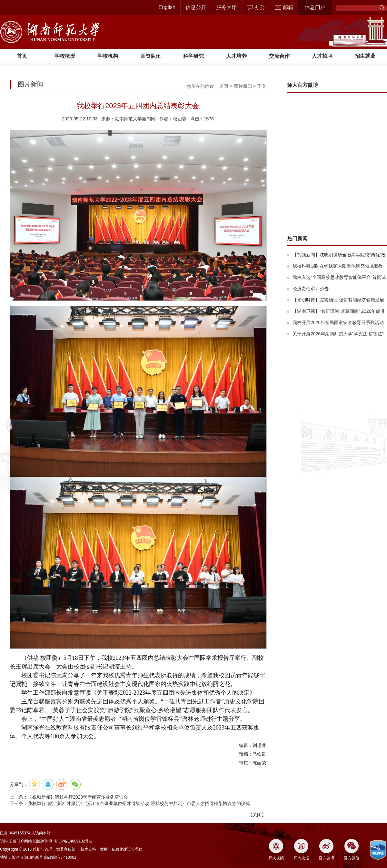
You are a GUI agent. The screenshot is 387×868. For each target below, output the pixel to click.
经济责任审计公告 (311, 289)
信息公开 (196, 7)
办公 (256, 7)
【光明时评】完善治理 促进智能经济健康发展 (338, 300)
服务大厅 (226, 7)
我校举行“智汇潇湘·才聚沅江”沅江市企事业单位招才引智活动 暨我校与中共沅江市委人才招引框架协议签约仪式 (139, 803)
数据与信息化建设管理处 (121, 849)
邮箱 (284, 7)
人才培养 (236, 56)
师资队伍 (151, 56)
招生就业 (365, 56)
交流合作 (279, 56)
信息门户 (315, 7)
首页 (22, 56)
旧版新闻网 (43, 841)
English (167, 7)
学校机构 (108, 56)
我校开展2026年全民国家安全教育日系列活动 (338, 322)
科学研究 (193, 56)
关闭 (257, 815)
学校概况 (65, 56)
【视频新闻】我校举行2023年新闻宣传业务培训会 (78, 797)
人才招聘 (322, 56)
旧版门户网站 (20, 841)
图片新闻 (243, 86)
